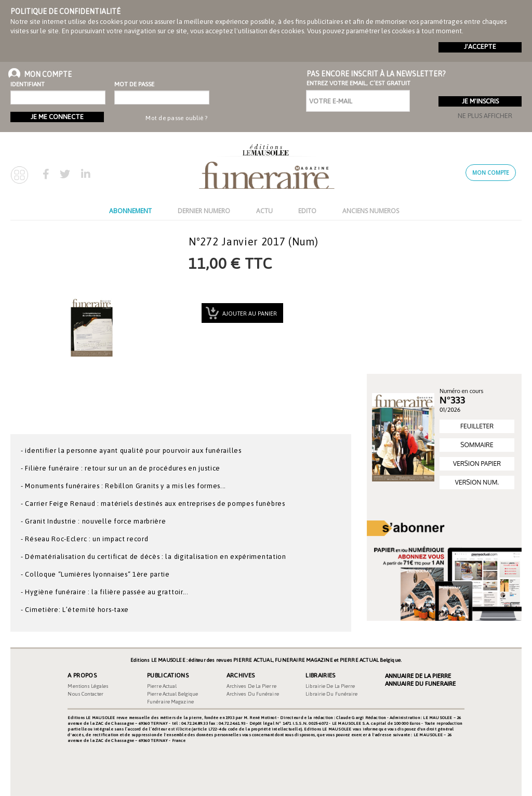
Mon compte (491, 173)
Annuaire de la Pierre (418, 676)
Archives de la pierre (251, 686)
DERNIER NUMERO (204, 211)
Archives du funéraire (253, 694)
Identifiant (28, 84)
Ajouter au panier (249, 314)
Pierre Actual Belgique (172, 694)
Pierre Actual (162, 686)
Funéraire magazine (170, 702)
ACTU (264, 211)
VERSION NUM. (477, 482)
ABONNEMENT (130, 211)
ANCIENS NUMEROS (371, 211)
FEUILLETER (477, 426)
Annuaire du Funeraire (420, 684)
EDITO (307, 211)
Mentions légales (88, 686)
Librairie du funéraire (331, 694)
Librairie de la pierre (330, 686)
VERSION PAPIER (477, 464)
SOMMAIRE (477, 445)
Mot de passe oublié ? (176, 118)
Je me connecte (57, 117)
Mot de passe (133, 84)
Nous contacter (85, 694)
